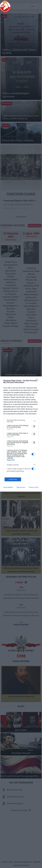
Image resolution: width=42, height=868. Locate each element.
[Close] (38, 381)
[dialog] (21, 434)
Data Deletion (8, 487)
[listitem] (21, 421)
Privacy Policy (34, 487)
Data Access (21, 487)
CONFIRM (13, 479)
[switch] (33, 426)
